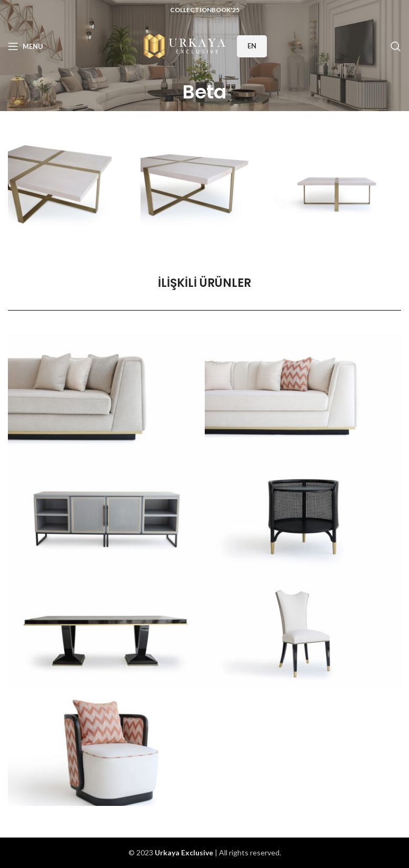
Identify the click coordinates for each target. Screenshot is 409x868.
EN (252, 46)
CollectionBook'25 (205, 10)
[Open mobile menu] (26, 46)
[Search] (396, 46)
